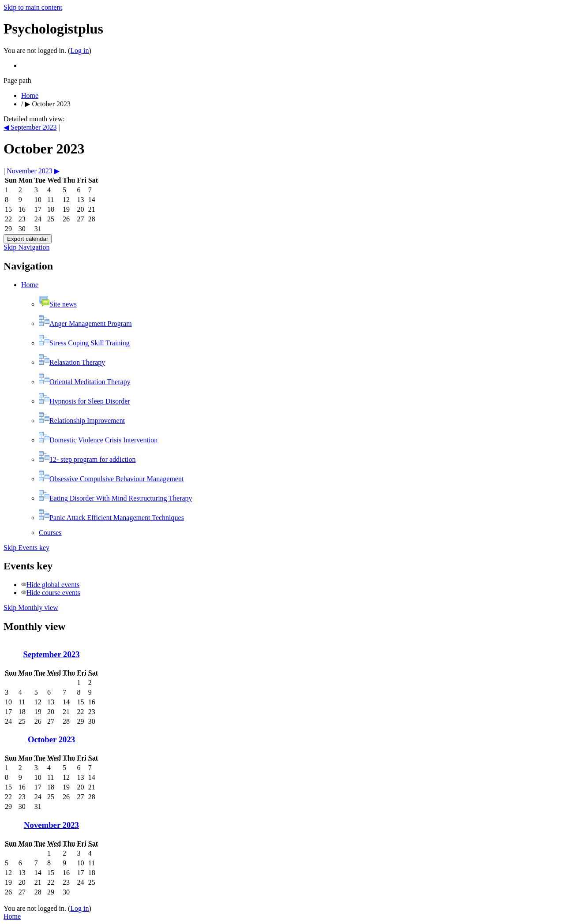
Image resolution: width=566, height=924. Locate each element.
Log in (79, 51)
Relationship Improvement (82, 421)
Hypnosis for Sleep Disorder (84, 401)
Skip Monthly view (31, 608)
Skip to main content (33, 7)
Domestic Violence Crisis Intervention (98, 440)
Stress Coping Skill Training (84, 343)
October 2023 (51, 104)
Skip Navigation (26, 247)
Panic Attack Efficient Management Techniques (111, 518)
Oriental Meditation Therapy (85, 382)
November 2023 (51, 825)
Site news (58, 304)
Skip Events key (26, 548)
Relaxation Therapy (72, 362)
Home (30, 95)
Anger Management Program (85, 324)
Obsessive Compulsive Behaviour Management (111, 479)
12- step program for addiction (87, 459)
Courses (50, 533)
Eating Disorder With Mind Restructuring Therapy (116, 498)
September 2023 (52, 654)
